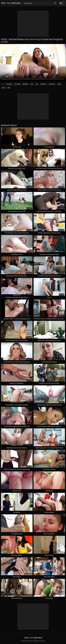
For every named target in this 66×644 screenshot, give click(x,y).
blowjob (25, 84)
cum (32, 84)
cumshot (17, 84)
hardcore (43, 84)
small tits (52, 84)
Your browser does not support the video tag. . (33, 63)
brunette (9, 84)
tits (37, 84)
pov (9, 88)
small (59, 84)
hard (4, 88)
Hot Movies (11, 3)
